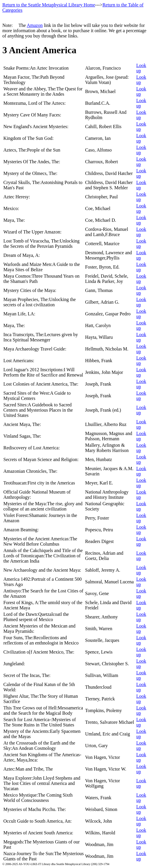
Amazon (35, 25)
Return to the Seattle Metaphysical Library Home (49, 5)
